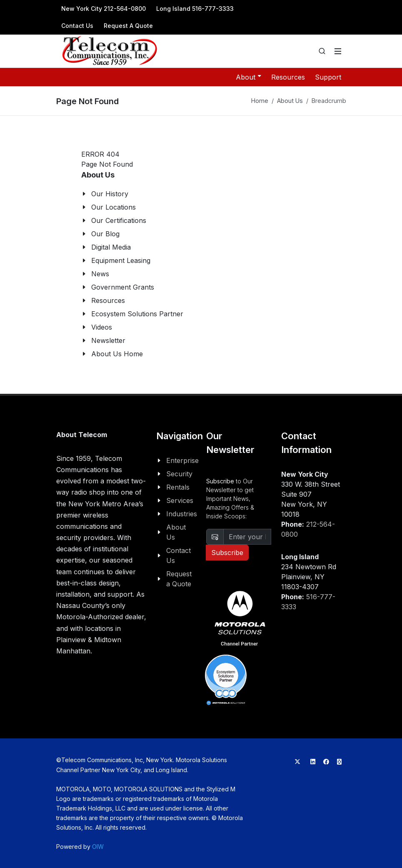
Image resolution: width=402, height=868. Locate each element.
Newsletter (108, 340)
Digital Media (111, 247)
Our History (110, 194)
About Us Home (117, 354)
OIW (98, 847)
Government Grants (123, 287)
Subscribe (227, 553)
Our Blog (105, 234)
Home (260, 101)
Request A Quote (128, 26)
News (100, 274)
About (248, 77)
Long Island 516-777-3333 (195, 9)
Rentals (178, 487)
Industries (182, 514)
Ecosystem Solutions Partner (137, 314)
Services (180, 500)
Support (328, 77)
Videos (102, 327)
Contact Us (77, 26)
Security (179, 474)
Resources (288, 77)
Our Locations (114, 207)
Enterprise (182, 460)
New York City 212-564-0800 (104, 9)
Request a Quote (179, 579)
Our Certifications (119, 220)
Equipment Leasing (121, 260)
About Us (290, 101)
